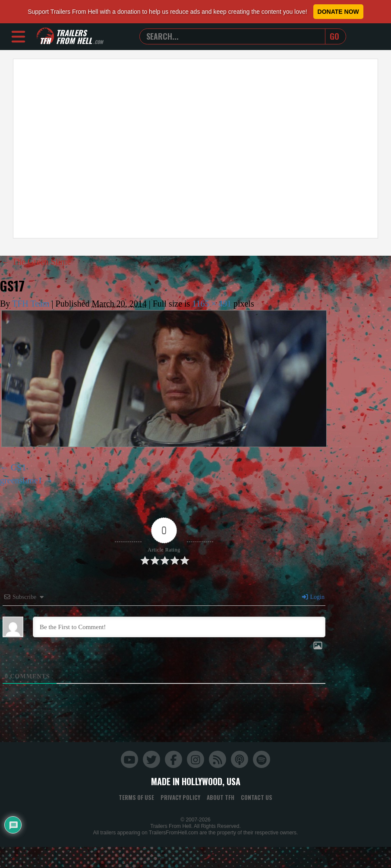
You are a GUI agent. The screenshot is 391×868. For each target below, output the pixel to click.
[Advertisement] (81, 149)
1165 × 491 (212, 304)
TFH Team (31, 304)
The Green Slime (36, 262)
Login (313, 597)
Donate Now (338, 12)
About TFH (221, 797)
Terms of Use (136, 797)
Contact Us (257, 797)
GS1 (19, 467)
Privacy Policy (180, 797)
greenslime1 (21, 480)
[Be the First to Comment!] (179, 627)
